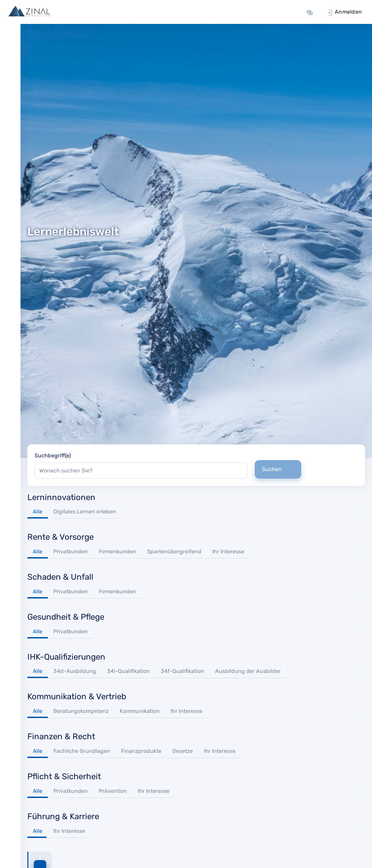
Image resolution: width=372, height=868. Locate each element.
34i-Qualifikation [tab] (128, 671)
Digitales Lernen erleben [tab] (85, 512)
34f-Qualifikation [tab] (182, 671)
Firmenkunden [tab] (117, 552)
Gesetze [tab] (183, 751)
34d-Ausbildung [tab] (75, 671)
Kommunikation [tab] (140, 711)
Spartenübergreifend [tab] (174, 552)
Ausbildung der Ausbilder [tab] (248, 671)
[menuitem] (311, 12)
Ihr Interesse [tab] (228, 552)
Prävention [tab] (113, 791)
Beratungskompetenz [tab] (81, 711)
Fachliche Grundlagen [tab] (82, 751)
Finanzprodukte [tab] (141, 751)
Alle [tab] (38, 512)
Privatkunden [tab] (71, 552)
